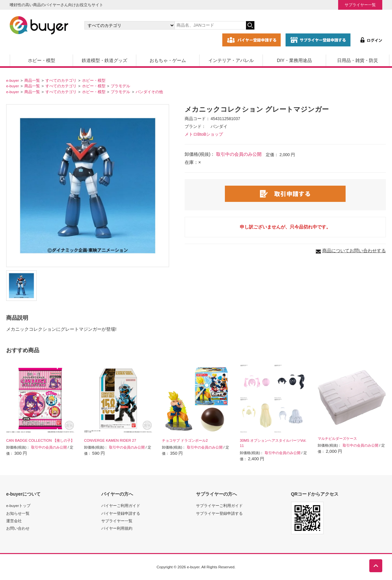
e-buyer (12, 80)
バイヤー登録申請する (121, 513)
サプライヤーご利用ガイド (219, 506)
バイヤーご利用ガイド (121, 506)
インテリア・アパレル (231, 60)
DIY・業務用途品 (294, 60)
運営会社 (14, 521)
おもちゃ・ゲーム (168, 60)
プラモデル (120, 86)
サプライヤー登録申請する (219, 513)
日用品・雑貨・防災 (358, 60)
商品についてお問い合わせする (354, 251)
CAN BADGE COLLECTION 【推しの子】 (40, 440)
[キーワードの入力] (210, 25)
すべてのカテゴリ (61, 80)
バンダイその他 (149, 92)
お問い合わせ (18, 528)
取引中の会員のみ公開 (239, 154)
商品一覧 (32, 80)
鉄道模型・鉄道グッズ (104, 60)
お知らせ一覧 (18, 513)
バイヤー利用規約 (117, 528)
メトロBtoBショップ (204, 134)
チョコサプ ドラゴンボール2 (185, 440)
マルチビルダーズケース (337, 438)
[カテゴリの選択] (129, 25)
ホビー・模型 (42, 60)
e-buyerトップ (18, 506)
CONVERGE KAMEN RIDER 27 (110, 440)
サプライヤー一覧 (360, 5)
